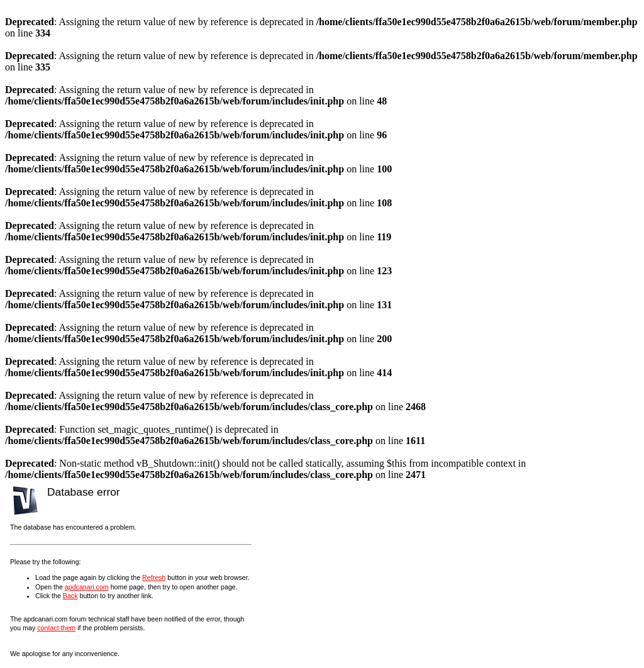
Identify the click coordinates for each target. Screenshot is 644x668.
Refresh (154, 577)
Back (70, 596)
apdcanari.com (87, 587)
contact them (56, 628)
